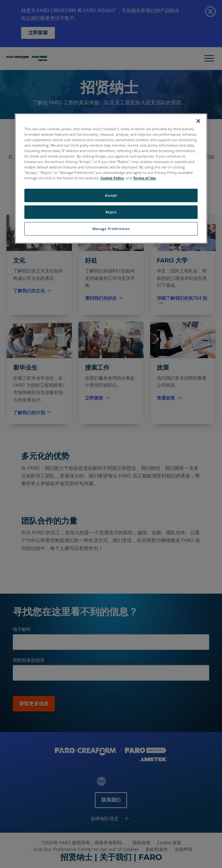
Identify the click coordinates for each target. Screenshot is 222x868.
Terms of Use (145, 178)
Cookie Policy (112, 178)
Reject (111, 212)
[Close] (198, 121)
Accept (111, 196)
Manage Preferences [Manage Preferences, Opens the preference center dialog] (111, 229)
